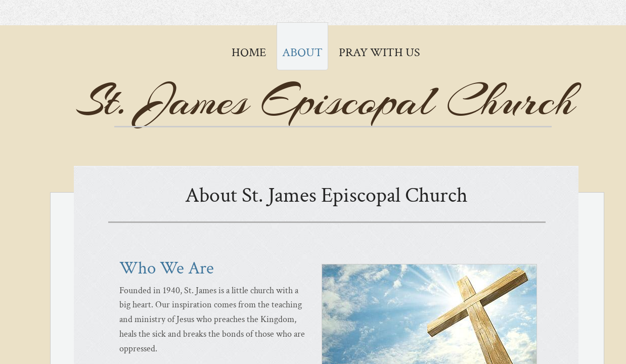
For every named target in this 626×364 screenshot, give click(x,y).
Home (249, 52)
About (302, 52)
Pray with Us (379, 52)
